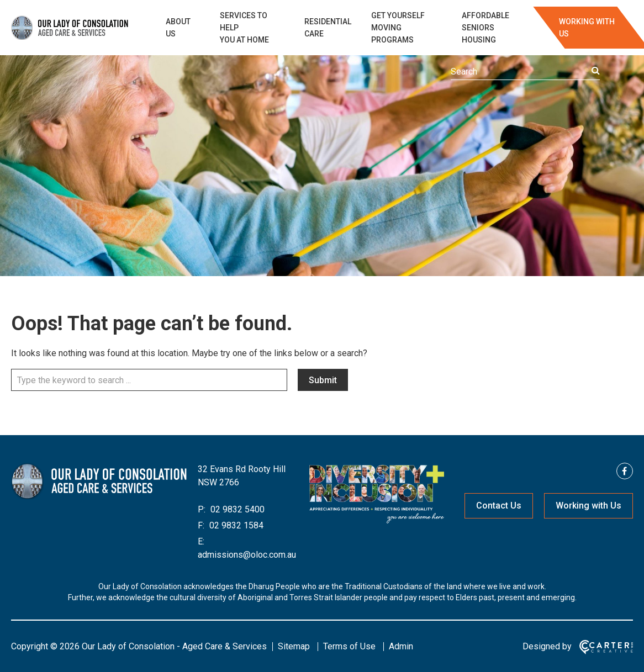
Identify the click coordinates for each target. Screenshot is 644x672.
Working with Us (588, 506)
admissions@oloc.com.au (247, 555)
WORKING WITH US (587, 28)
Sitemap (294, 646)
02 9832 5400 (236, 509)
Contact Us (499, 506)
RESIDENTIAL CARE (328, 28)
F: (201, 525)
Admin (401, 646)
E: (201, 541)
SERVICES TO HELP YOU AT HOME (244, 28)
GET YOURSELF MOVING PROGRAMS (398, 28)
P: (202, 509)
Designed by (547, 646)
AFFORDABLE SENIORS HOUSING (485, 28)
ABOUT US (178, 28)
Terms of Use (349, 646)
